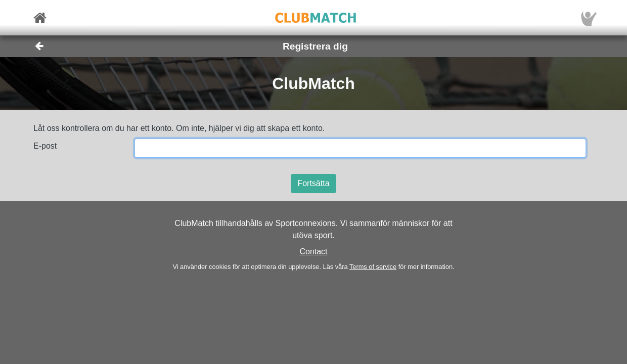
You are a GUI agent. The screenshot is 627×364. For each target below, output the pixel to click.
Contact (313, 252)
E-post (45, 146)
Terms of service (373, 267)
